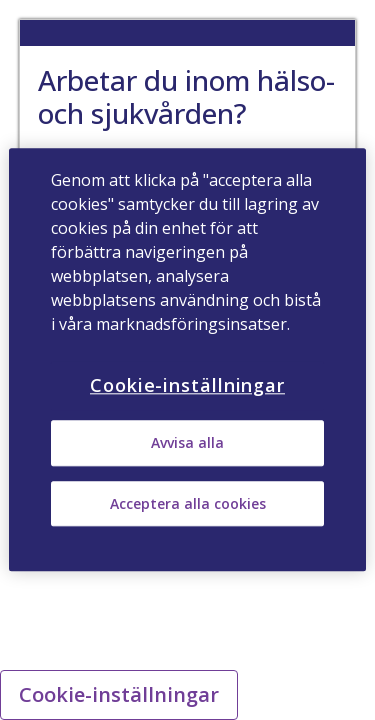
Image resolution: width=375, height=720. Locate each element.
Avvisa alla (187, 443)
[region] (187, 359)
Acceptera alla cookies (188, 503)
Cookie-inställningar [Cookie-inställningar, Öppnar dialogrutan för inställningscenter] (187, 385)
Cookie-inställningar (119, 694)
